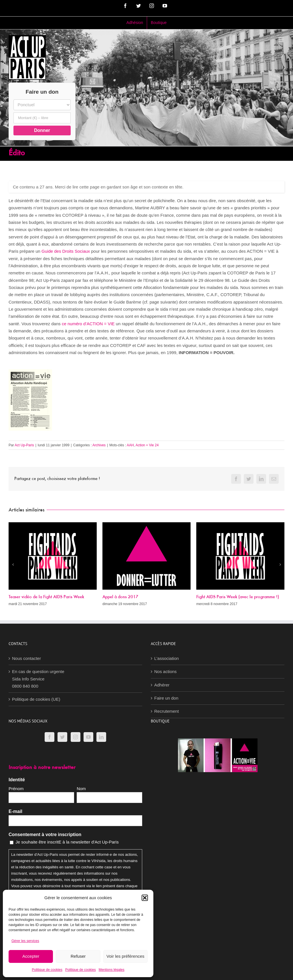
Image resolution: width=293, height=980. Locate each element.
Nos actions (165, 671)
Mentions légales (112, 970)
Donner (42, 130)
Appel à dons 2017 (120, 597)
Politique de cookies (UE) (36, 699)
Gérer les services (25, 941)
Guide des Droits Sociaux (66, 251)
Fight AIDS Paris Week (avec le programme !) (238, 597)
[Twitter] (62, 737)
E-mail (15, 811)
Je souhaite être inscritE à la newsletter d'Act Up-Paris (67, 842)
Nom (81, 789)
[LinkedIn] (101, 737)
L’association (167, 658)
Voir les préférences (125, 956)
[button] (145, 898)
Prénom (16, 789)
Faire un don (166, 698)
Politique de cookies (47, 970)
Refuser (78, 956)
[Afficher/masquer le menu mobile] (281, 40)
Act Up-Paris (24, 445)
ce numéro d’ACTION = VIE (88, 324)
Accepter (31, 956)
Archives (99, 445)
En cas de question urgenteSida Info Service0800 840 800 (38, 679)
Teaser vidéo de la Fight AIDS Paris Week (46, 597)
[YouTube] (88, 737)
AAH (130, 445)
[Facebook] (50, 737)
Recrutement (167, 711)
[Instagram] (76, 737)
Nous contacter (26, 658)
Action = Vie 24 (147, 445)
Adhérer (162, 685)
